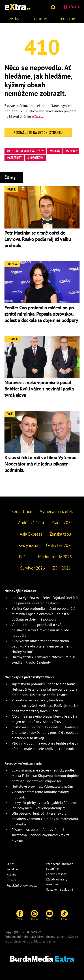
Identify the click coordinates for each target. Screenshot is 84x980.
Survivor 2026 (32, 568)
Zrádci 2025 (62, 523)
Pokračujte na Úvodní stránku (38, 132)
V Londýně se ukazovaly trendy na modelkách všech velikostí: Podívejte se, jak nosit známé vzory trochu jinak (45, 705)
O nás (11, 864)
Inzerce (12, 880)
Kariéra (12, 875)
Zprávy (14, 19)
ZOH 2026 (61, 568)
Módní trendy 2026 (55, 557)
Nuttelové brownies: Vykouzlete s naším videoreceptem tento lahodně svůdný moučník (42, 792)
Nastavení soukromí (59, 889)
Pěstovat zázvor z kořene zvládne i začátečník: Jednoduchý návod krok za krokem (41, 835)
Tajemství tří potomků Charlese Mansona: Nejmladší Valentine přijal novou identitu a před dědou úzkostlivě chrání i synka (44, 689)
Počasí (56, 151)
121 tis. (35, 915)
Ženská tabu (60, 534)
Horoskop (67, 19)
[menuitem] (14, 19)
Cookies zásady (56, 874)
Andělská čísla (31, 523)
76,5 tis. (50, 915)
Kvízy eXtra (28, 545)
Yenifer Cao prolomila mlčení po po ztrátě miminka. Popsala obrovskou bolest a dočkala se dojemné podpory (41, 314)
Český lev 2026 (59, 545)
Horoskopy (37, 157)
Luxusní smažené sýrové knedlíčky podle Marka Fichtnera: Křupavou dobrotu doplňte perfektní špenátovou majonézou (45, 776)
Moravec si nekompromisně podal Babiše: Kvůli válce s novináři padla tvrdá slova (39, 389)
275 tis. (20, 915)
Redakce (12, 869)
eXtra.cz (38, 116)
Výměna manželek (56, 511)
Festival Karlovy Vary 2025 (27, 151)
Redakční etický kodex (22, 885)
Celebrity (40, 19)
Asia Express (31, 534)
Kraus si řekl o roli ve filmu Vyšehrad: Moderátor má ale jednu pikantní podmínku (41, 464)
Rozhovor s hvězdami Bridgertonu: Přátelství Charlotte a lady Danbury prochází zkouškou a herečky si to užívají (45, 732)
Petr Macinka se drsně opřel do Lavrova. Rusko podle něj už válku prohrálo (38, 239)
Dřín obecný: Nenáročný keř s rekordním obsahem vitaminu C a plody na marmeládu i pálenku (45, 819)
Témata (71, 7)
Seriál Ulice (22, 511)
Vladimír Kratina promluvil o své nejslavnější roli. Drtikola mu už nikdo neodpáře (40, 630)
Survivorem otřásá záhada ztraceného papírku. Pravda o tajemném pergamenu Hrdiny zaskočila (42, 646)
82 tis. (64, 915)
